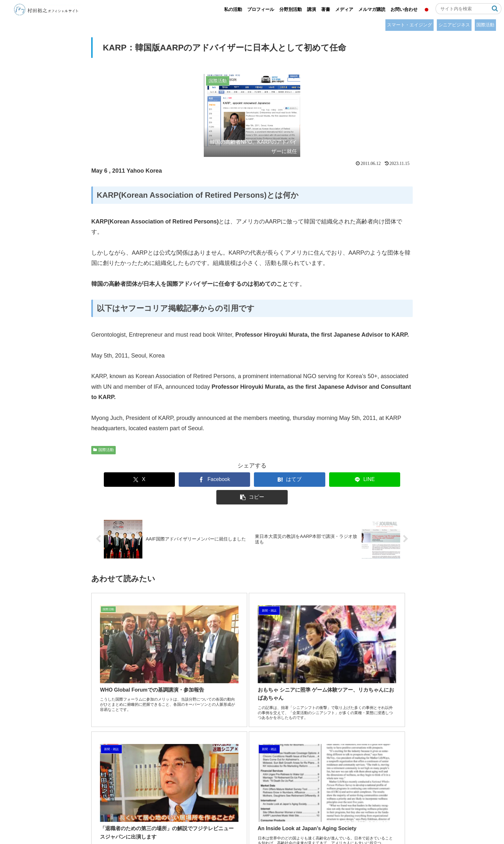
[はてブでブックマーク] (252, 480)
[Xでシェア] (122, 480)
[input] (468, 9)
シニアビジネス (454, 25)
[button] (495, 9)
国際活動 (485, 25)
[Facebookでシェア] (187, 480)
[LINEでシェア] (317, 480)
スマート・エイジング (410, 25)
